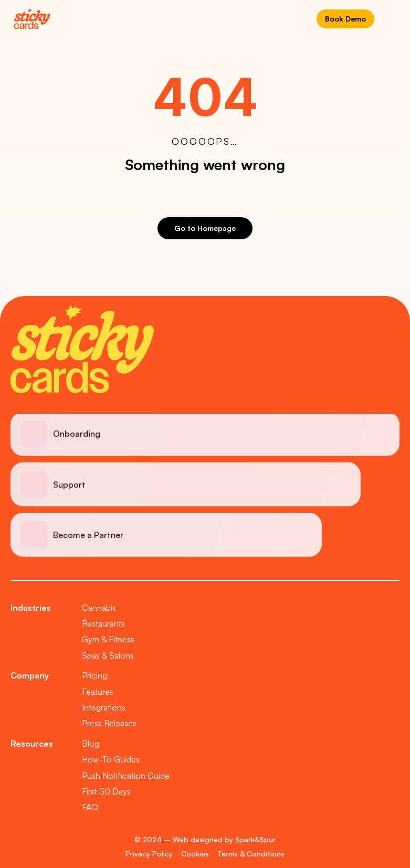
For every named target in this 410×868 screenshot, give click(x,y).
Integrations (104, 707)
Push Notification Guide (126, 776)
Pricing (94, 675)
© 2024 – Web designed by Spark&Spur (205, 839)
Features (98, 692)
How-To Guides (111, 759)
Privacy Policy (149, 854)
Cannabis (99, 608)
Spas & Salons (108, 655)
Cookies (195, 854)
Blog (91, 744)
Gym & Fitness (108, 639)
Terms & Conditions (251, 854)
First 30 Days (106, 791)
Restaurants (103, 623)
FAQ (90, 807)
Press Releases (109, 723)
